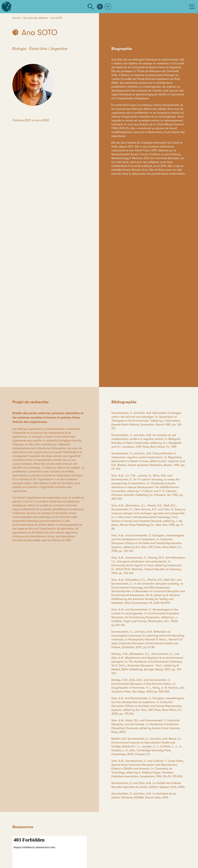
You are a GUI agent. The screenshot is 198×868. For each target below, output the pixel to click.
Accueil (16, 18)
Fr (100, 7)
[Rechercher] (91, 7)
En (108, 7)
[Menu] (192, 7)
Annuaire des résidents (36, 18)
